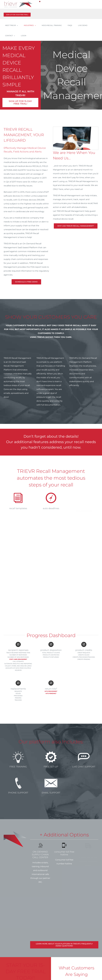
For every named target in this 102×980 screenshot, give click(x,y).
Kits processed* (51, 691)
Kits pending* (51, 693)
